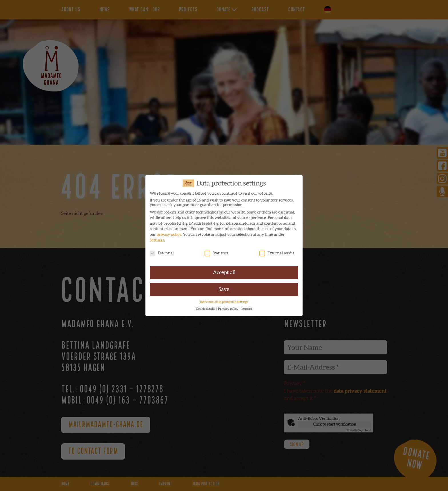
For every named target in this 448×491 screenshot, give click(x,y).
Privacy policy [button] (229, 307)
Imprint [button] (247, 307)
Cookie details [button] (206, 307)
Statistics (216, 251)
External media (277, 251)
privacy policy (169, 233)
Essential (162, 251)
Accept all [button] (224, 271)
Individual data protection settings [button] (224, 300)
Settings (157, 239)
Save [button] (224, 288)
